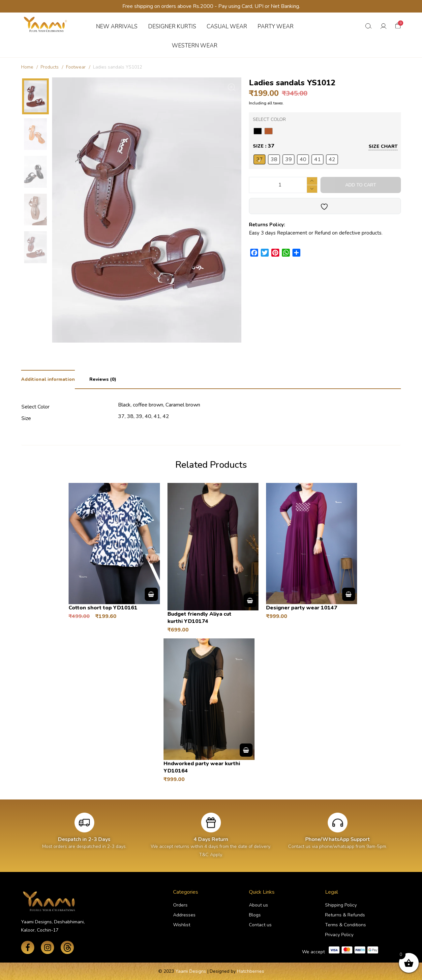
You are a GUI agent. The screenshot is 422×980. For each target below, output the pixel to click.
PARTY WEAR (275, 27)
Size (258, 146)
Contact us (260, 925)
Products (50, 67)
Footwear (76, 67)
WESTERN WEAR (195, 46)
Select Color (269, 120)
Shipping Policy (341, 905)
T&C (204, 855)
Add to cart (361, 185)
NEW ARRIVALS (117, 27)
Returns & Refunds (345, 915)
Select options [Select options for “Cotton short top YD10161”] (151, 594)
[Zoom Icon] (232, 87)
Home (27, 67)
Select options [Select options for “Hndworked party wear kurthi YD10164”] (246, 750)
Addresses (184, 915)
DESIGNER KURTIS (172, 27)
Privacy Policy (339, 935)
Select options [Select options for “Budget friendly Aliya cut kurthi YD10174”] (250, 601)
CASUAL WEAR (227, 27)
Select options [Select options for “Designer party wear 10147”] (349, 594)
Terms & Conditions (346, 925)
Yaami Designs (191, 971)
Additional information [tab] (48, 379)
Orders (180, 905)
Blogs (255, 915)
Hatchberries (251, 971)
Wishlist (182, 925)
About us (258, 905)
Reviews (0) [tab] (103, 379)
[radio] (258, 131)
